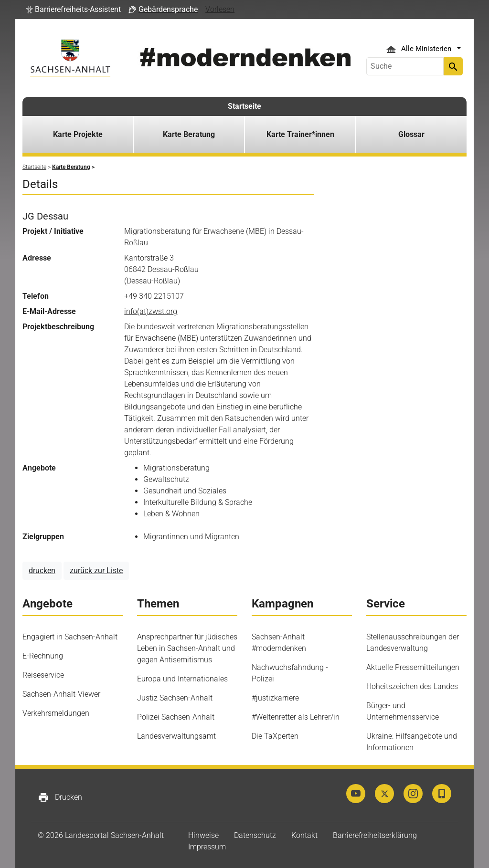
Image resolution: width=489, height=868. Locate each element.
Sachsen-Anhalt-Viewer (61, 694)
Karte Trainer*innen (300, 134)
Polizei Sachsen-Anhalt (176, 717)
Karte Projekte (78, 134)
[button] (74, 10)
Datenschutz (255, 835)
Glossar (411, 134)
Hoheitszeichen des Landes (412, 686)
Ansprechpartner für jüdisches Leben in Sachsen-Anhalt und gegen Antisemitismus (187, 648)
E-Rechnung (43, 656)
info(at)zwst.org (151, 311)
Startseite (244, 106)
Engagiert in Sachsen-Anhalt (70, 637)
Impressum (207, 847)
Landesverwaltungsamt (176, 736)
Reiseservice (43, 675)
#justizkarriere (275, 698)
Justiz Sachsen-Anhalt (175, 698)
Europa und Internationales (182, 679)
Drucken (60, 797)
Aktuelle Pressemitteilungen (413, 667)
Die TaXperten (275, 736)
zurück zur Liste (96, 570)
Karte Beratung (189, 134)
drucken (42, 570)
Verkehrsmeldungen (56, 713)
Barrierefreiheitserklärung (375, 835)
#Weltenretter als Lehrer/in (296, 717)
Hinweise (203, 835)
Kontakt (304, 835)
